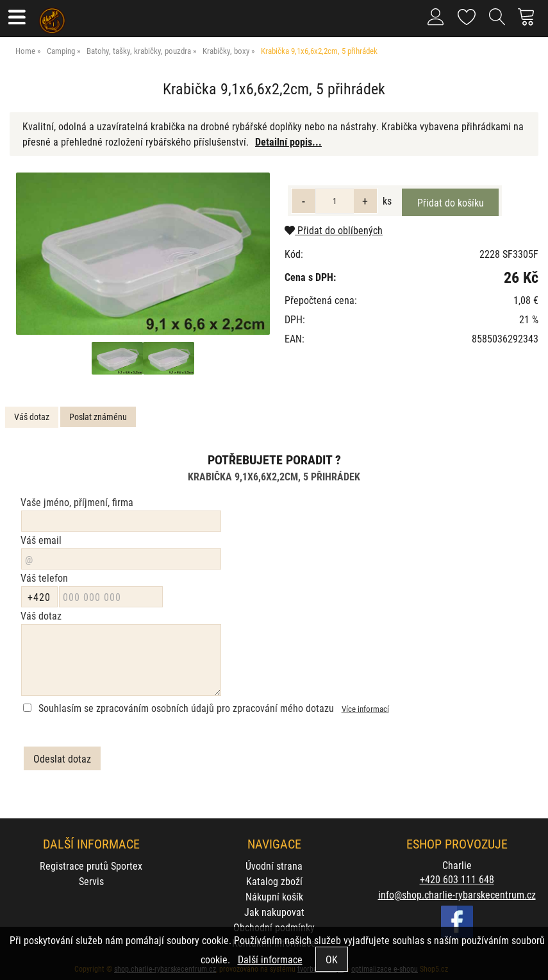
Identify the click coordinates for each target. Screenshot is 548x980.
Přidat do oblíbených (334, 230)
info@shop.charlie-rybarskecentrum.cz (457, 894)
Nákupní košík (274, 896)
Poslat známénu (98, 417)
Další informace (270, 959)
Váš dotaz (32, 417)
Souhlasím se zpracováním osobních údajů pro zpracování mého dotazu (186, 708)
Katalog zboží (274, 881)
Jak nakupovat (274, 912)
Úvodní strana (274, 866)
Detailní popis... (288, 141)
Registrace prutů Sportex (91, 866)
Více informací (365, 708)
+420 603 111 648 (457, 879)
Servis (91, 881)
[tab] (32, 417)
